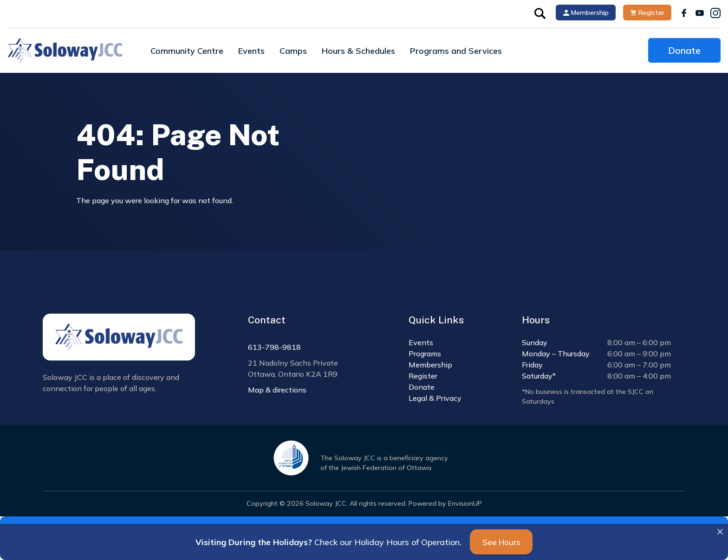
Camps (293, 51)
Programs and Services (456, 51)
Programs (425, 354)
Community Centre (187, 51)
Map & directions (277, 390)
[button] (540, 13)
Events (251, 51)
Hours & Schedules (358, 51)
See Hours (501, 542)
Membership (586, 13)
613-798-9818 (274, 347)
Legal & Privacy (435, 398)
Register (647, 13)
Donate (684, 50)
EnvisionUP (465, 503)
